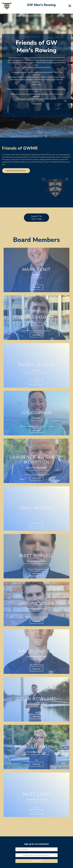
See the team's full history (16, 171)
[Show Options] (56, 855)
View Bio (36, 287)
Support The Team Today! (37, 218)
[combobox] (36, 855)
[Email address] (36, 849)
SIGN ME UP (36, 861)
